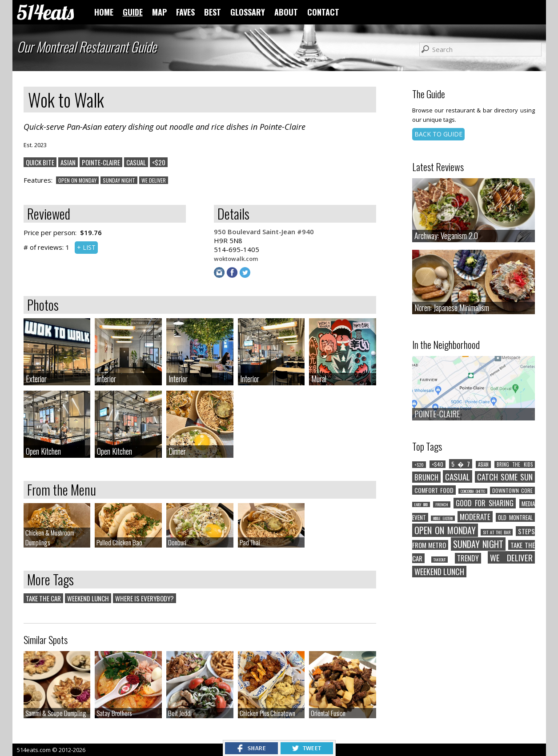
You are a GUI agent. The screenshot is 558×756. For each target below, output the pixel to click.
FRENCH (442, 504)
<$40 (438, 464)
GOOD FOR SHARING (485, 503)
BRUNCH (426, 477)
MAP (159, 12)
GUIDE (133, 12)
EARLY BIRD (421, 504)
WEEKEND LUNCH (88, 598)
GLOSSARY (248, 12)
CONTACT (323, 12)
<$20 (159, 162)
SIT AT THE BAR (497, 532)
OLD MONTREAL (515, 517)
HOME (104, 12)
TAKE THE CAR (43, 598)
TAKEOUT (440, 560)
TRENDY (468, 558)
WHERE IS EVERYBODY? (145, 598)
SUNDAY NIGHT (119, 180)
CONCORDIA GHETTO (473, 491)
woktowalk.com (236, 259)
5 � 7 (461, 464)
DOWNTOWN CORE (512, 490)
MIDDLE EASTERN (443, 518)
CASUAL (136, 162)
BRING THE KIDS (514, 464)
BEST (213, 12)
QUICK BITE (40, 162)
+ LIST (86, 247)
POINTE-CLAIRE (101, 162)
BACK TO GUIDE (438, 134)
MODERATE (475, 517)
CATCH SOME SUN (505, 477)
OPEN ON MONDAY (77, 180)
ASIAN (68, 162)
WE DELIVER (154, 180)
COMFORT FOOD (434, 490)
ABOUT (286, 12)
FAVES (185, 12)
